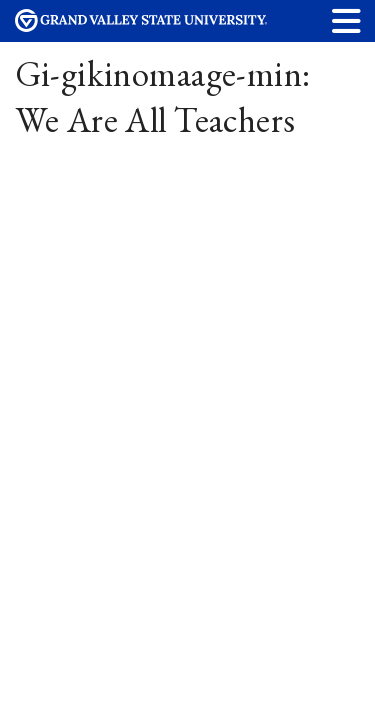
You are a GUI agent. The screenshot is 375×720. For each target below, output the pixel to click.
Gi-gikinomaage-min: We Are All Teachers (163, 96)
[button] (347, 20)
